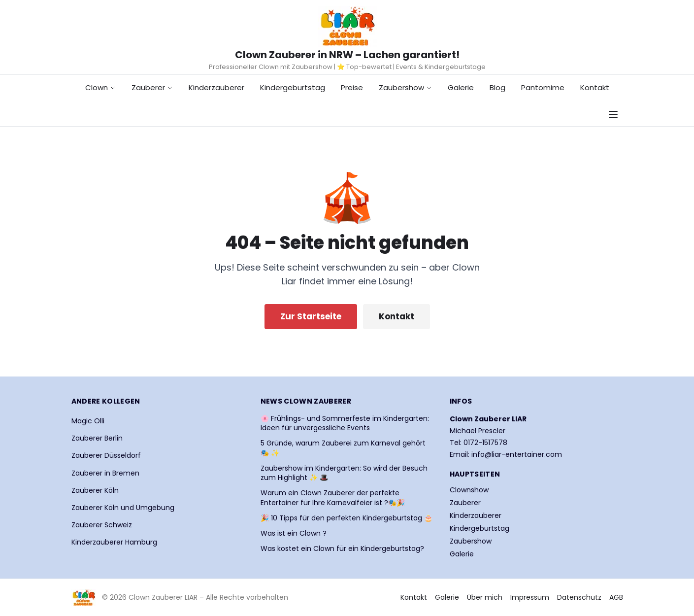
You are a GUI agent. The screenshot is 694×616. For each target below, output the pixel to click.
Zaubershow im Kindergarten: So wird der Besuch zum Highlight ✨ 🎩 (344, 473)
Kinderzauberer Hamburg (114, 542)
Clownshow (469, 490)
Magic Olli (88, 421)
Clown (100, 87)
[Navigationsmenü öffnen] (613, 114)
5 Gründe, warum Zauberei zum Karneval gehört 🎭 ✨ (343, 448)
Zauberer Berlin (97, 438)
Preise (352, 87)
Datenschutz (579, 597)
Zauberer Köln (95, 490)
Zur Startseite (311, 316)
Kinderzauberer (216, 87)
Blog (497, 87)
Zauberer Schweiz (102, 525)
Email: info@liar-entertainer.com (506, 454)
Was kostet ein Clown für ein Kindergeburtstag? (342, 549)
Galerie (461, 87)
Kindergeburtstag (293, 87)
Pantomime (543, 87)
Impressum (530, 597)
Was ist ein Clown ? (294, 533)
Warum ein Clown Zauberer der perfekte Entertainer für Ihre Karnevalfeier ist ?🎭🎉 (333, 498)
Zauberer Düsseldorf (106, 455)
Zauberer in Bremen (105, 473)
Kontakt (595, 87)
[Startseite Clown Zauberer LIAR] (347, 26)
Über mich (485, 597)
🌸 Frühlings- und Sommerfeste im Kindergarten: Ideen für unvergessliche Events (345, 423)
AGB (616, 597)
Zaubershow (405, 87)
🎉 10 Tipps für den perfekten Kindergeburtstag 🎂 (347, 518)
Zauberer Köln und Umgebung (123, 508)
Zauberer (152, 87)
